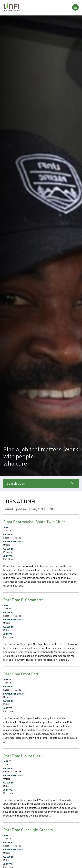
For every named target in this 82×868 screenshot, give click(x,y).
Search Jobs (16, 483)
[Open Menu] (75, 7)
